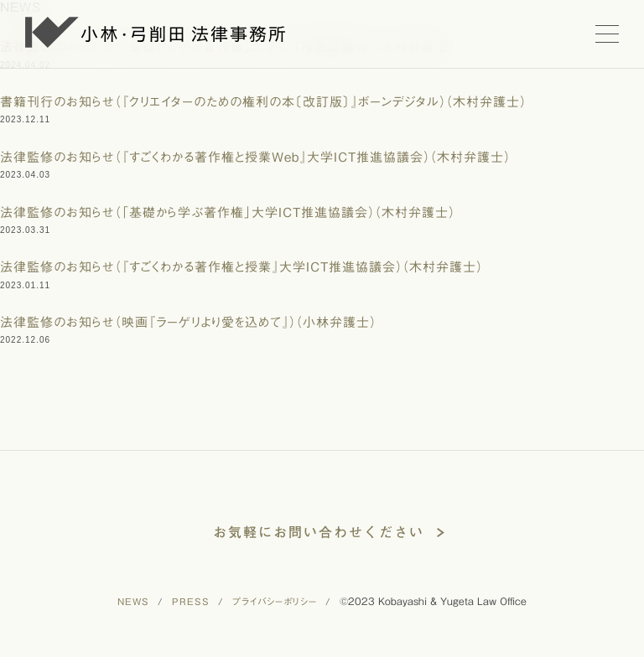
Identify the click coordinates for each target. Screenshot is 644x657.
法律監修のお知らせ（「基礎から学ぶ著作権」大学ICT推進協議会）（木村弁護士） (228, 212)
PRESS (191, 601)
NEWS (133, 601)
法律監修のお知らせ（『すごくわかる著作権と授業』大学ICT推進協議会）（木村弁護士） (241, 267)
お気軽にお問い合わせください (319, 532)
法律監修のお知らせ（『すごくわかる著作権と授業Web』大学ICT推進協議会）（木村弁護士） (255, 157)
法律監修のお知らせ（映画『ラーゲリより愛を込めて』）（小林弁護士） (188, 322)
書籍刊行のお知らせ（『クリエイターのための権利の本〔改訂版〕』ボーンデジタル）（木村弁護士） (263, 102)
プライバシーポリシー (275, 601)
